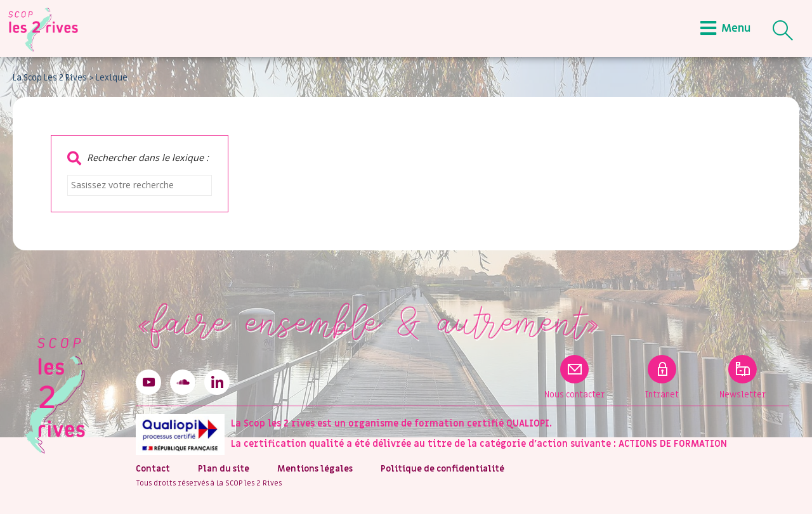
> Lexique (108, 78)
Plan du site (224, 469)
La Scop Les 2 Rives (50, 78)
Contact (153, 469)
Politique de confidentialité (442, 469)
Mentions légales (315, 469)
